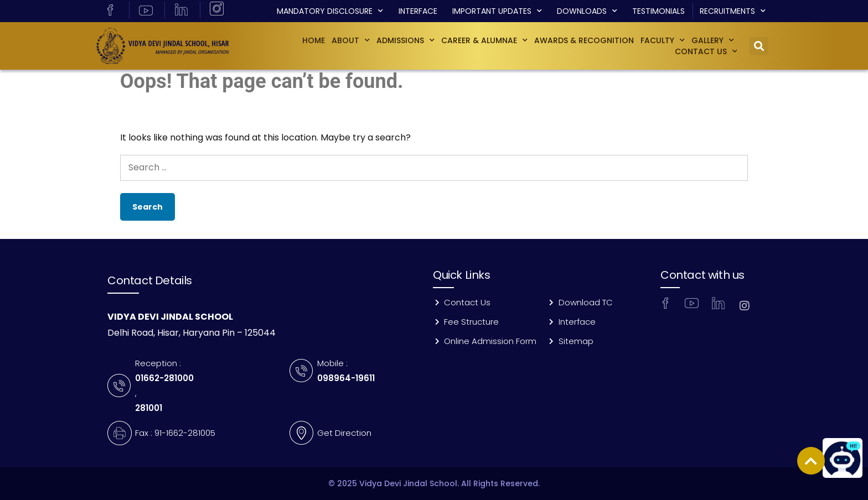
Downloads (587, 11)
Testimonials (658, 11)
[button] (759, 46)
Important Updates (497, 11)
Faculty (663, 40)
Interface (418, 11)
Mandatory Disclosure (330, 11)
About (351, 40)
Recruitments (733, 11)
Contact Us (706, 51)
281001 (149, 408)
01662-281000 (164, 378)
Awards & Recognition (584, 40)
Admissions (405, 40)
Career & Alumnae (484, 40)
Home (314, 40)
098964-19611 (346, 378)
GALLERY (713, 40)
